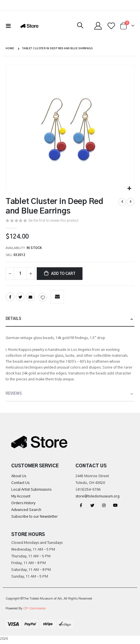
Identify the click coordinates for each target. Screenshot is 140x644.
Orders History (23, 503)
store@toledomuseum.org (97, 496)
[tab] (70, 319)
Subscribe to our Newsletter (35, 517)
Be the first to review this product (54, 221)
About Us (19, 476)
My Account (21, 496)
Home (10, 49)
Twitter (20, 297)
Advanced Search (26, 510)
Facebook (10, 297)
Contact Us (20, 483)
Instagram (104, 505)
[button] (129, 189)
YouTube (115, 505)
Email (31, 297)
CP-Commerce (34, 608)
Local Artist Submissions (31, 490)
